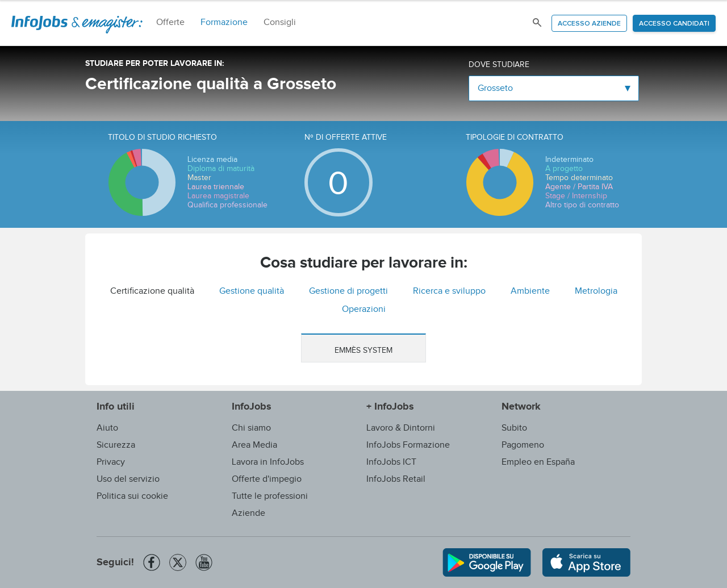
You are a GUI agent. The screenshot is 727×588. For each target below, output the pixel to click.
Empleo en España (538, 462)
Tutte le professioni (270, 496)
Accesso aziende (589, 24)
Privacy (111, 462)
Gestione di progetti (348, 291)
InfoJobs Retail (396, 479)
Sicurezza (116, 445)
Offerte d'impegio (267, 479)
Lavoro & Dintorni (401, 428)
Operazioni (364, 309)
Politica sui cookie (132, 496)
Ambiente (530, 291)
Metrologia (596, 291)
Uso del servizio (128, 479)
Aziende (248, 513)
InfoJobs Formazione (408, 445)
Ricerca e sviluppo (449, 291)
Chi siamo (251, 428)
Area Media (254, 445)
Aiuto (107, 428)
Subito (514, 428)
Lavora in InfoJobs (268, 462)
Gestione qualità (252, 291)
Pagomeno (523, 445)
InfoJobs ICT (391, 462)
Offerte (170, 22)
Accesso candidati (674, 24)
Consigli (280, 22)
